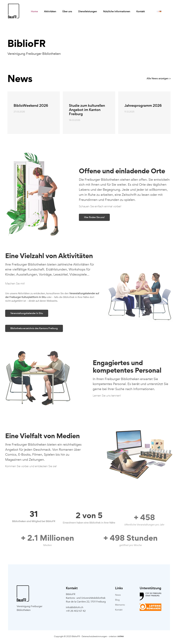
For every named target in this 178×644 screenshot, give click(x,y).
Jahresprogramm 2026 (143, 106)
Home (34, 11)
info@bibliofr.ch (75, 607)
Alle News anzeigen (159, 78)
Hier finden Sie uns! (104, 217)
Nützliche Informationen (117, 11)
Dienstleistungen (88, 11)
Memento (120, 605)
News (118, 595)
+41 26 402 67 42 (76, 611)
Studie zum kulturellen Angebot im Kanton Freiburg (87, 110)
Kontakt (141, 11)
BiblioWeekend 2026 (31, 106)
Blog (117, 600)
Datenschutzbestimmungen (94, 636)
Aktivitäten (50, 11)
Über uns (67, 11)
